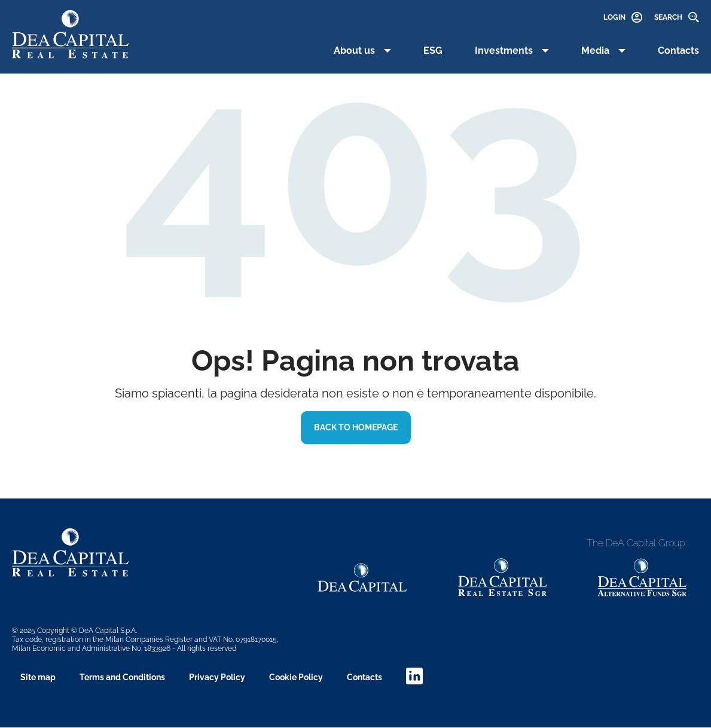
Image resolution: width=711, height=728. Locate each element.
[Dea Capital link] (362, 577)
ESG (433, 51)
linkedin (414, 676)
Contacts (678, 51)
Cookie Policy (296, 677)
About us (354, 51)
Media (595, 51)
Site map (38, 677)
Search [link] (668, 17)
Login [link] (614, 17)
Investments (504, 51)
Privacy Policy (217, 677)
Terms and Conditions (122, 677)
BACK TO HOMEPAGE (356, 427)
